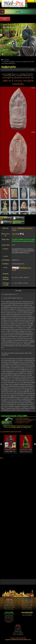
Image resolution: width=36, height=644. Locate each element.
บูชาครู (18, 12)
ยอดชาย (14, 234)
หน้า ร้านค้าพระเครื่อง (9, 614)
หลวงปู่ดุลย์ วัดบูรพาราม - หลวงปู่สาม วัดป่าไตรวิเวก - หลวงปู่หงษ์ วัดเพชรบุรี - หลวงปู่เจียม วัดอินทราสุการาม (23, 251)
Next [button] (35, 444)
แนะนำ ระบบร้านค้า (9, 620)
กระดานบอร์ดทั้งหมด (27, 614)
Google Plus (23, 638)
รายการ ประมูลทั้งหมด (27, 603)
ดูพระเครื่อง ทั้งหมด (9, 617)
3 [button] (18, 456)
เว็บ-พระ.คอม (9, 599)
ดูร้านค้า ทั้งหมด (9, 615)
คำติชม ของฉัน (18, 631)
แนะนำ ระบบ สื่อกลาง (18, 635)
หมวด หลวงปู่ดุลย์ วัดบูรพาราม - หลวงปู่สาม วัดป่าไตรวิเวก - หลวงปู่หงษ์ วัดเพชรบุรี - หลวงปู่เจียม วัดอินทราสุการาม (18, 75)
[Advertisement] (18, 519)
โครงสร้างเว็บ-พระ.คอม (9, 607)
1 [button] (12, 456)
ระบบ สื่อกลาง (18, 630)
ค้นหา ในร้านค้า (9, 619)
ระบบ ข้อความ (18, 628)
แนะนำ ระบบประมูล (27, 609)
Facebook (13, 638)
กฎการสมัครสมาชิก (9, 601)
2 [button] (15, 456)
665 (18, 234)
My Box (18, 625)
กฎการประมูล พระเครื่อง (27, 606)
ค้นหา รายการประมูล (27, 604)
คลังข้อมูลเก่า (9, 622)
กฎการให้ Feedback (27, 607)
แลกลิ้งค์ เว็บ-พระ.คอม (9, 606)
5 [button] (24, 456)
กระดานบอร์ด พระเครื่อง (27, 612)
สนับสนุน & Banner (9, 604)
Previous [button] (1, 444)
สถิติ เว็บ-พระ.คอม (9, 603)
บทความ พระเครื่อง (27, 615)
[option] (10, 444)
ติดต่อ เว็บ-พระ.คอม (9, 609)
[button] (35, 1)
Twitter (17, 638)
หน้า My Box (18, 627)
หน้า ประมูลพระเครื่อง (27, 601)
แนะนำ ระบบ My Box (18, 633)
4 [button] (21, 456)
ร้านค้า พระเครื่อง (9, 612)
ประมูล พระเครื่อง (27, 599)
